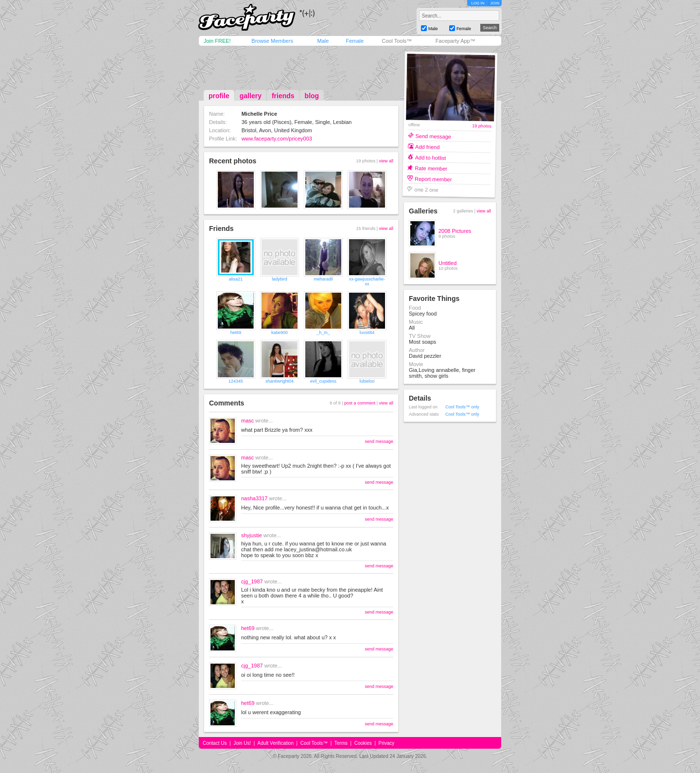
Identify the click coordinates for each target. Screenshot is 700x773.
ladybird (280, 279)
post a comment (360, 403)
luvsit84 (367, 333)
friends (283, 96)
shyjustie (252, 535)
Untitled (447, 263)
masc (247, 421)
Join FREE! (217, 41)
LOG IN (478, 3)
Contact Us (215, 743)
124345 (236, 381)
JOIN (495, 3)
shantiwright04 (280, 381)
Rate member (431, 168)
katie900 (280, 333)
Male (323, 41)
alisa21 (236, 279)
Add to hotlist (431, 157)
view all (386, 161)
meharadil (323, 279)
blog (312, 96)
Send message (433, 136)
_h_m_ (323, 333)
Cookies (363, 743)
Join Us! (242, 743)
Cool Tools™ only (462, 407)
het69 (236, 333)
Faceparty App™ (455, 41)
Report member (433, 179)
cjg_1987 (252, 581)
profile (219, 96)
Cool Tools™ (397, 41)
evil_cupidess (323, 381)
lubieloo (367, 381)
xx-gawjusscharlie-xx (367, 281)
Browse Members (272, 41)
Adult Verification (275, 743)
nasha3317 (254, 498)
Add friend (427, 147)
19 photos (482, 126)
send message (379, 441)
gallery (251, 96)
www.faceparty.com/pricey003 (277, 139)
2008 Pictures (455, 231)
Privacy (387, 743)
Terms (341, 743)
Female (355, 41)
